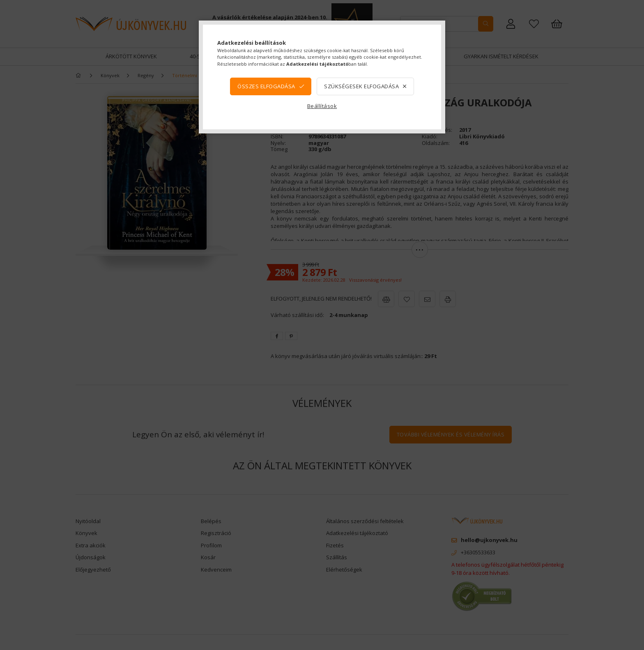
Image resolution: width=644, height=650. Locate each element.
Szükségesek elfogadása (361, 86)
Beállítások (322, 106)
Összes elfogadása (266, 86)
